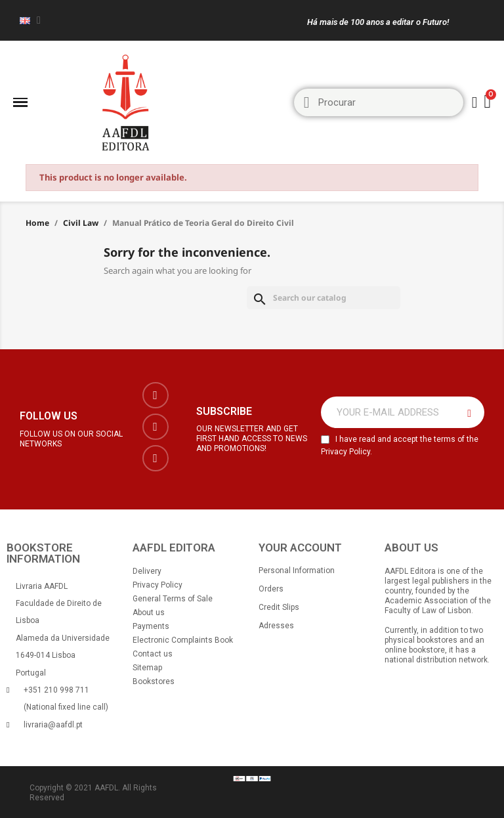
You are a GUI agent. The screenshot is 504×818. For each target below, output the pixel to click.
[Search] (324, 298)
